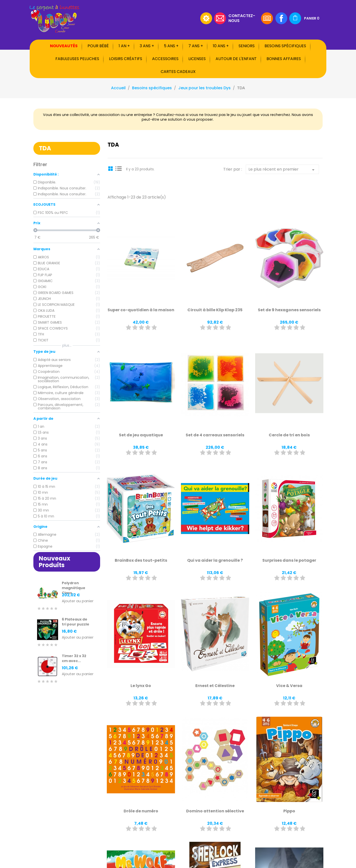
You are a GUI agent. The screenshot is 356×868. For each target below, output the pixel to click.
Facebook (281, 18)
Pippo (289, 811)
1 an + (124, 46)
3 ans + (147, 46)
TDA (45, 148)
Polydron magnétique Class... (74, 588)
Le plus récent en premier (282, 170)
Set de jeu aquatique (141, 435)
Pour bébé (98, 46)
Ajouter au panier (78, 601)
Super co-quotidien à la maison (141, 310)
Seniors (247, 46)
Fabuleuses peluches (77, 59)
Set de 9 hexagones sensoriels (289, 310)
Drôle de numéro (141, 811)
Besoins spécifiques (285, 46)
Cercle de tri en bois (289, 435)
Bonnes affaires (284, 59)
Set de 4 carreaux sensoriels (215, 435)
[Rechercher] (167, 18)
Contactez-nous (242, 18)
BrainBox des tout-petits (141, 560)
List (119, 168)
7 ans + (196, 46)
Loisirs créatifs (126, 59)
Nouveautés (64, 46)
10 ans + (221, 46)
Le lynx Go (141, 686)
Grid (111, 168)
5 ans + (171, 46)
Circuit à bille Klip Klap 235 (215, 310)
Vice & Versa (289, 686)
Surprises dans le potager (289, 560)
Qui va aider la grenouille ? (215, 560)
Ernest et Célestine (215, 686)
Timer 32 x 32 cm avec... (74, 658)
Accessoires (165, 59)
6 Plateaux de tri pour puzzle (76, 622)
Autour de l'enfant (236, 59)
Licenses (197, 59)
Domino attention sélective (215, 811)
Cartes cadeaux (178, 72)
